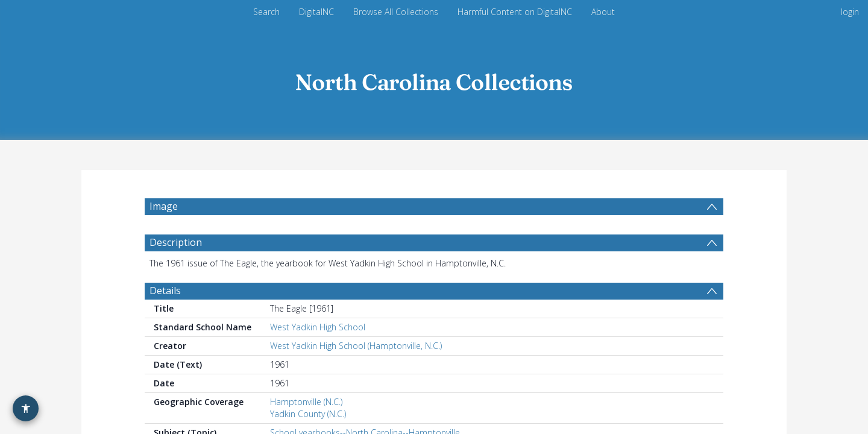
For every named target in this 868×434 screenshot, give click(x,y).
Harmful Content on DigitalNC (515, 12)
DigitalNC (316, 12)
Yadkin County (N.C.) (308, 420)
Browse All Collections (396, 12)
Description (176, 248)
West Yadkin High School (318, 333)
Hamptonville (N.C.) (306, 408)
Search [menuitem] (266, 12)
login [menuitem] (850, 12)
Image (164, 206)
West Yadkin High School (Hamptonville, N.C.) (356, 352)
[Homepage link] (434, 79)
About (603, 12)
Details (165, 297)
